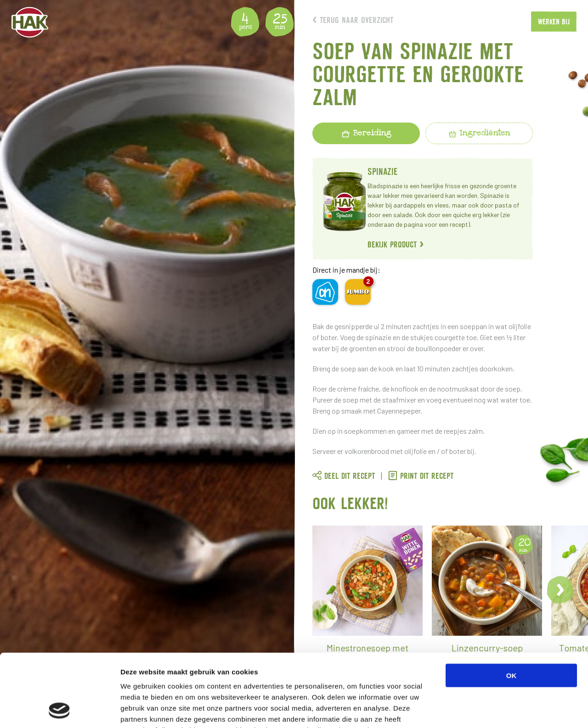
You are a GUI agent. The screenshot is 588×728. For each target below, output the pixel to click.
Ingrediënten (479, 133)
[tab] (366, 133)
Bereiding (366, 133)
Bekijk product (396, 244)
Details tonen (496, 710)
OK (512, 607)
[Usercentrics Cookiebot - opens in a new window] (59, 710)
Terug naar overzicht (353, 20)
